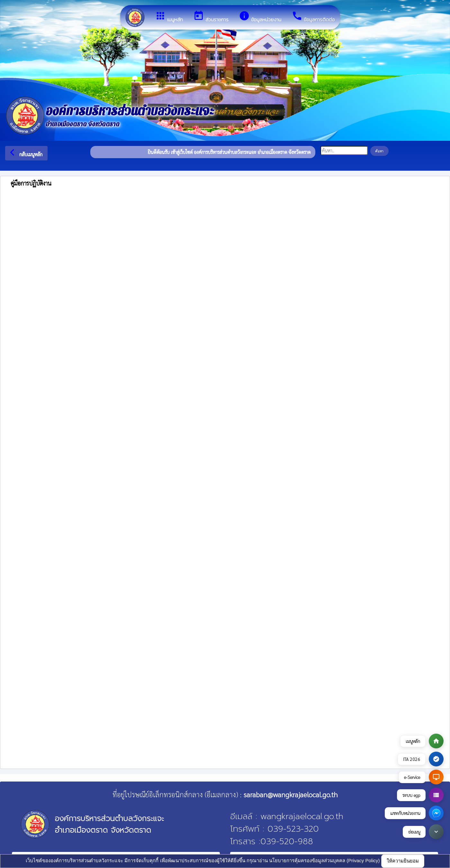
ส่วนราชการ (211, 17)
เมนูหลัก (169, 17)
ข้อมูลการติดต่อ (313, 17)
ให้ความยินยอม (403, 861)
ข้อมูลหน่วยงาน (260, 17)
